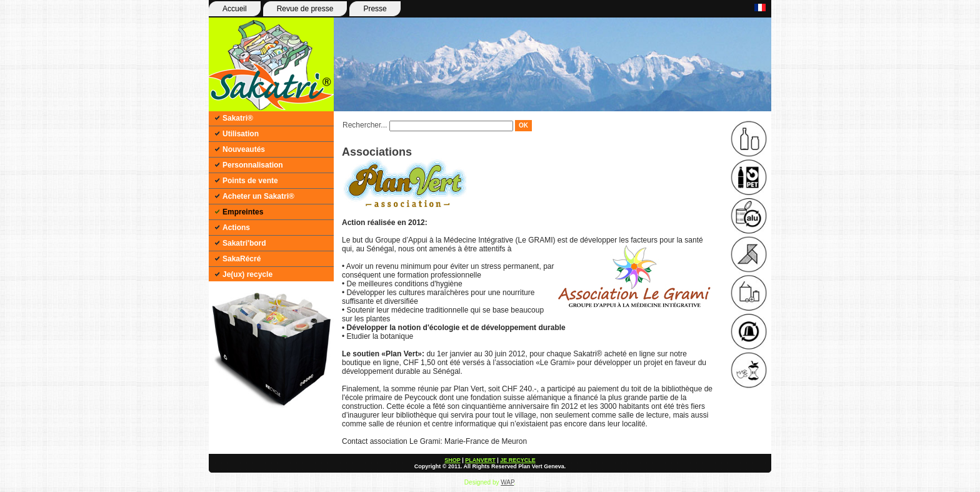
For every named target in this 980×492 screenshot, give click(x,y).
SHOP (452, 460)
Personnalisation (253, 165)
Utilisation (241, 134)
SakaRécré (242, 259)
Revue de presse (305, 9)
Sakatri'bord (244, 243)
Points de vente (250, 181)
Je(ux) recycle (247, 274)
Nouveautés (244, 149)
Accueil (235, 9)
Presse (375, 9)
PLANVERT (480, 460)
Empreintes (243, 212)
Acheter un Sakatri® (258, 196)
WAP (507, 482)
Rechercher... (365, 125)
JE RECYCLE (518, 460)
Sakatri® (238, 118)
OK (523, 125)
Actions (236, 228)
